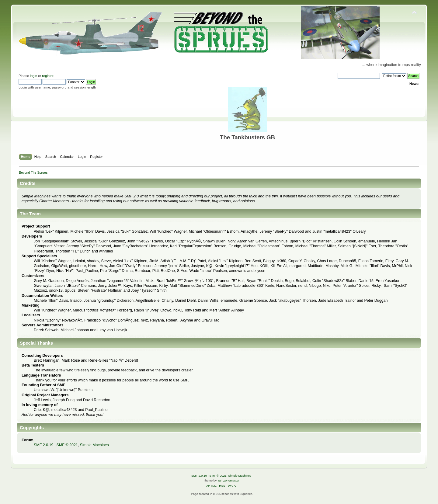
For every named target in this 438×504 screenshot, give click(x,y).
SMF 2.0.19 (43, 445)
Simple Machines (94, 445)
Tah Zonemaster (228, 480)
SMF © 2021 (67, 445)
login (33, 76)
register (48, 76)
